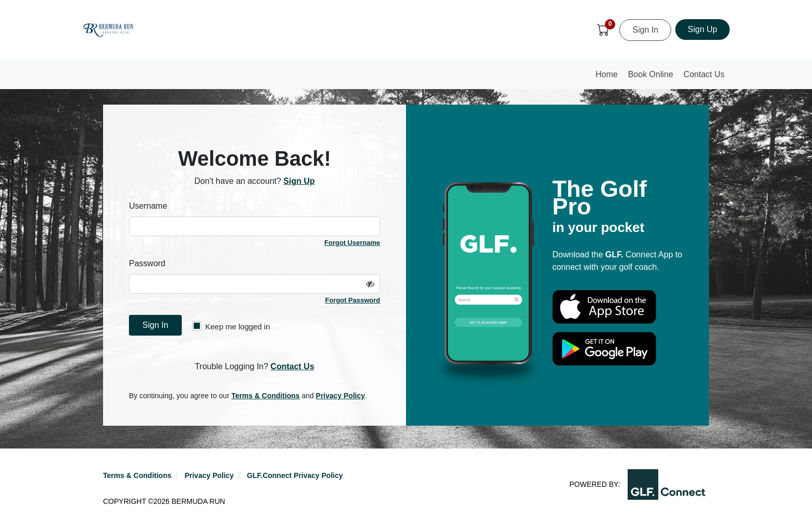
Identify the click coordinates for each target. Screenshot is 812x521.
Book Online (651, 74)
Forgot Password (353, 300)
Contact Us (704, 74)
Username (148, 206)
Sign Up (702, 29)
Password (147, 263)
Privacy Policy (340, 396)
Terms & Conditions (266, 396)
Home (609, 77)
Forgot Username (352, 243)
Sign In (645, 30)
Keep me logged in (231, 326)
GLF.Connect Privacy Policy (295, 475)
